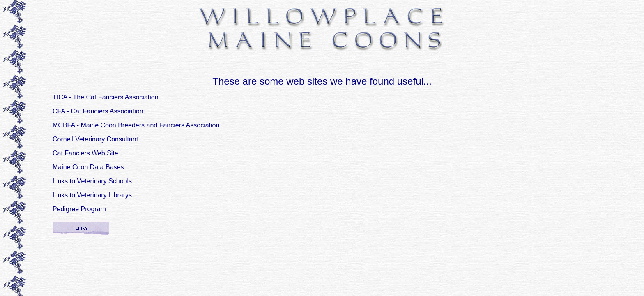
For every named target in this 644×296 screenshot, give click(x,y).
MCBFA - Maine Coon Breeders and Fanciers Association (136, 125)
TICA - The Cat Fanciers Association (106, 97)
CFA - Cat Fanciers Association (98, 111)
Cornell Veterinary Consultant (95, 139)
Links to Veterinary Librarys (92, 195)
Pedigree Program (79, 209)
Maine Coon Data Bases (88, 167)
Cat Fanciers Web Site (85, 153)
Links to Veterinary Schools (92, 181)
